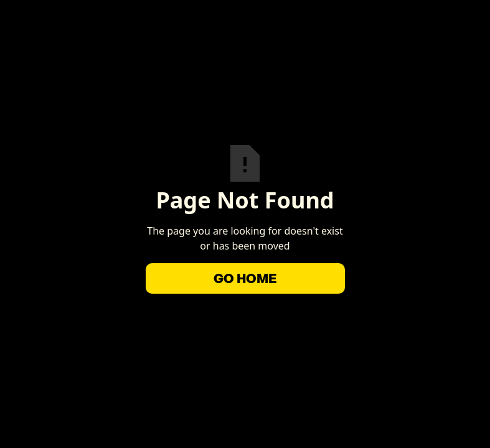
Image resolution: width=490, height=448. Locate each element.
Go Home (245, 278)
